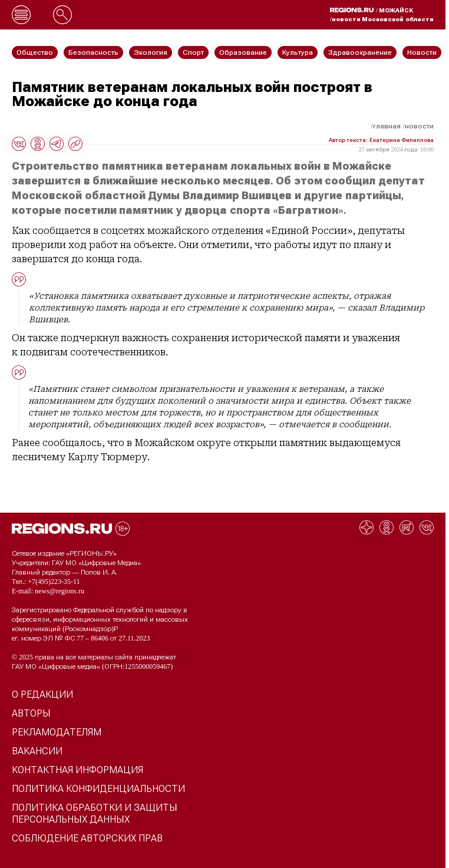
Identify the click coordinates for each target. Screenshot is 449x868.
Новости (419, 126)
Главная (387, 126)
